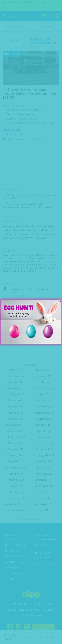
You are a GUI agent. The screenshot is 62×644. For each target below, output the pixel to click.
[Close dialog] (60, 301)
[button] (51, 334)
